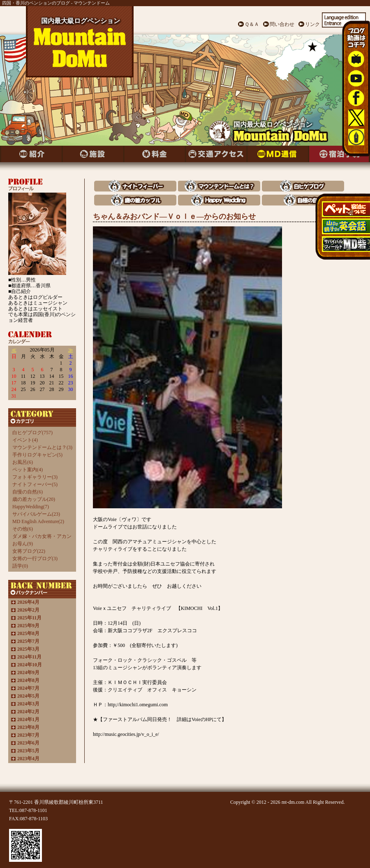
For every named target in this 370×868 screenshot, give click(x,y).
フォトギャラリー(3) (35, 477)
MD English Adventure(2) (38, 521)
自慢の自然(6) (28, 492)
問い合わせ (282, 24)
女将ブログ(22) (29, 551)
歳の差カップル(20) (34, 499)
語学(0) (20, 566)
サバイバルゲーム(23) (36, 514)
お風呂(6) (23, 462)
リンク (312, 24)
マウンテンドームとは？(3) (42, 447)
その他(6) (23, 529)
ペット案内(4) (28, 470)
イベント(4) (25, 440)
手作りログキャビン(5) (37, 455)
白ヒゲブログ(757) (32, 433)
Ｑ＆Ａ (252, 24)
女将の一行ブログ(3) (35, 558)
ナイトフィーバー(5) (35, 484)
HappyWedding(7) (31, 507)
